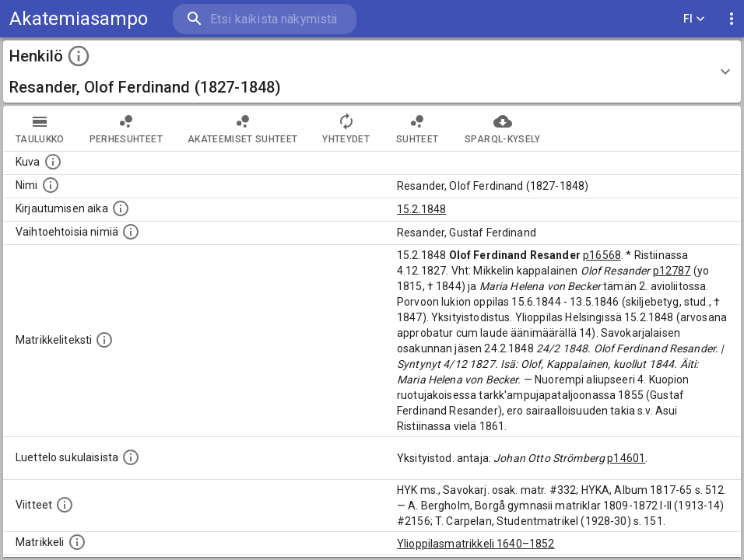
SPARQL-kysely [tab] (502, 128)
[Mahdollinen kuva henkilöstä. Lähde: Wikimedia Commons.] (53, 162)
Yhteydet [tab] (346, 128)
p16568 (602, 255)
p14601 (626, 458)
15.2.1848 (421, 209)
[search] (265, 19)
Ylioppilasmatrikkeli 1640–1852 (476, 544)
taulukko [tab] (40, 128)
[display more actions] (732, 19)
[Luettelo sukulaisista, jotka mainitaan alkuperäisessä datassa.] (131, 457)
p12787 (672, 271)
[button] (372, 72)
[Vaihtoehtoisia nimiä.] (131, 232)
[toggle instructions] (79, 56)
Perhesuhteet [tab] (126, 128)
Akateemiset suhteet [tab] (243, 128)
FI (694, 19)
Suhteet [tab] (417, 128)
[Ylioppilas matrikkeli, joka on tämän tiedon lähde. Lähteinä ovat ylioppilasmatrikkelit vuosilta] (77, 542)
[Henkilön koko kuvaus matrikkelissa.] (104, 340)
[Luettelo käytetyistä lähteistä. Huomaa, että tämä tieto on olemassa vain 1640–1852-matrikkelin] (65, 505)
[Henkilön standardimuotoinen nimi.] (51, 185)
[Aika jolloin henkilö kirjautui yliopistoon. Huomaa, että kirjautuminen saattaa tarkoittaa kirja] (121, 208)
